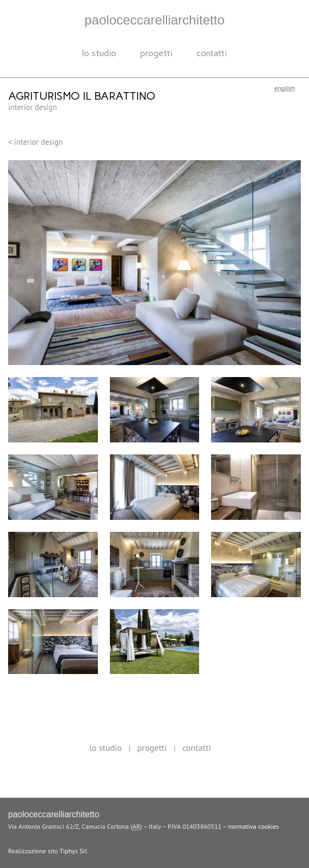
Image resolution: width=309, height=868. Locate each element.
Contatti (212, 53)
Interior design (33, 107)
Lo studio (99, 53)
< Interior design (36, 142)
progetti (156, 53)
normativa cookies (254, 826)
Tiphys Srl (73, 851)
